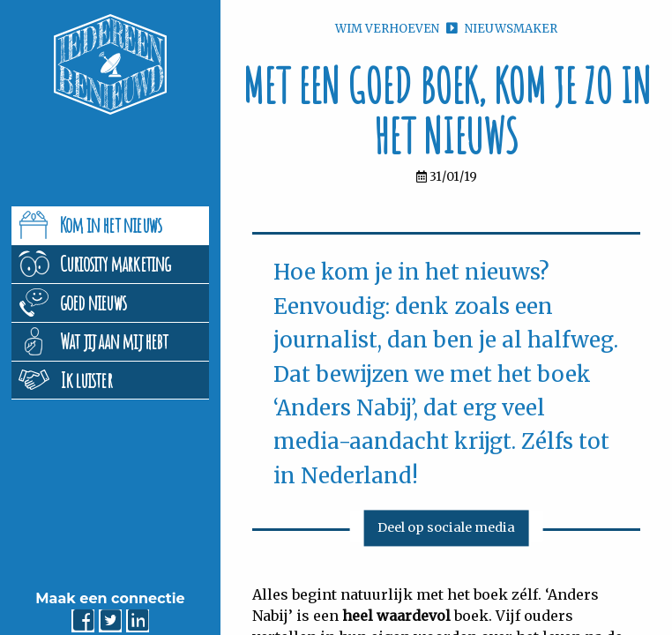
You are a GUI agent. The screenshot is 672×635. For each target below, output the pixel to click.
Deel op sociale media (446, 528)
